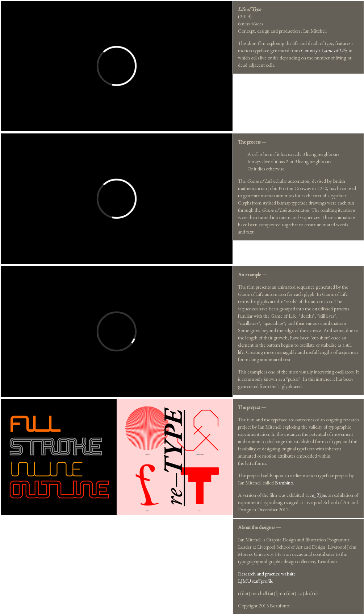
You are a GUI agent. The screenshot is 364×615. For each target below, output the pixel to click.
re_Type (318, 495)
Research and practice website (267, 574)
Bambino (284, 483)
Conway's (324, 50)
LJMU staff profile (256, 581)
